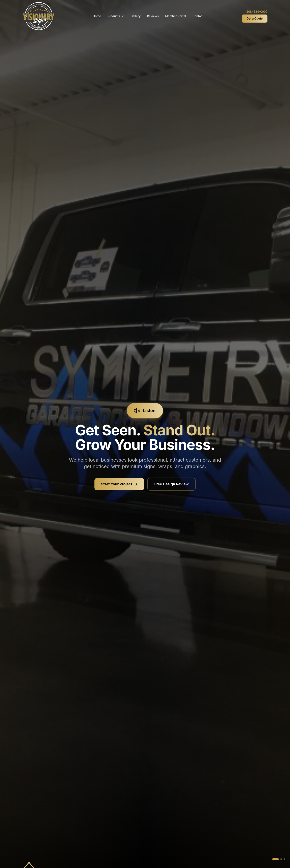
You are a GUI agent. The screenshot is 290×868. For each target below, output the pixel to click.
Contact (198, 16)
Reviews (153, 16)
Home (97, 16)
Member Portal (176, 16)
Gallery (136, 16)
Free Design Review (171, 485)
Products (116, 16)
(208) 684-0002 (256, 12)
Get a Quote (255, 18)
